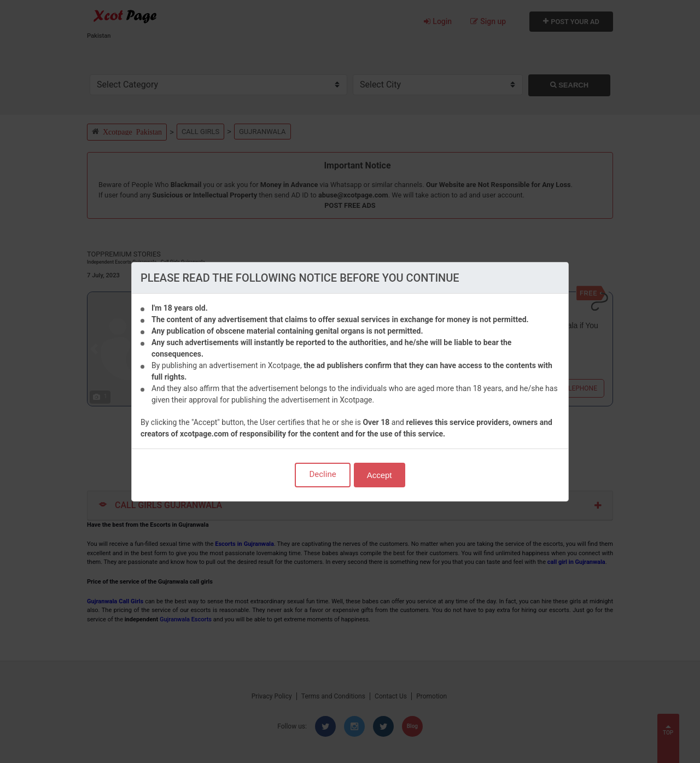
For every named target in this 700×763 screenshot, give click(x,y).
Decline (322, 474)
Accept (380, 475)
